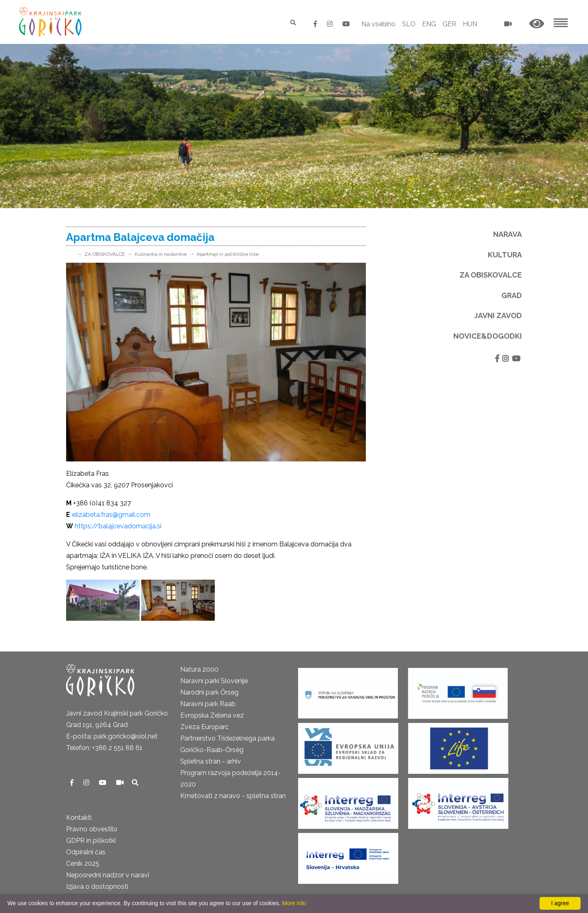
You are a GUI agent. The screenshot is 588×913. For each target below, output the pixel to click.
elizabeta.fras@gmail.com (111, 515)
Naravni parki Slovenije (214, 681)
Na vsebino (378, 24)
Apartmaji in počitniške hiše (228, 254)
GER (449, 24)
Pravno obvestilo (92, 829)
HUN (470, 24)
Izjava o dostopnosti (97, 887)
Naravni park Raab (208, 704)
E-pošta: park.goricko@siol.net (112, 736)
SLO (409, 24)
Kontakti (79, 818)
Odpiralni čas (86, 852)
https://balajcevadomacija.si (118, 526)
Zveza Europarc (204, 727)
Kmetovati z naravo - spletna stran (233, 796)
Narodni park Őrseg (209, 692)
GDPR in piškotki (91, 841)
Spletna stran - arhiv (211, 761)
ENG (429, 24)
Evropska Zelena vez (212, 715)
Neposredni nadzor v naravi (108, 875)
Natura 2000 (199, 669)
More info (294, 903)
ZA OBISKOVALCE (105, 254)
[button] (537, 24)
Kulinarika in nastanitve (161, 254)
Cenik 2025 (83, 864)
